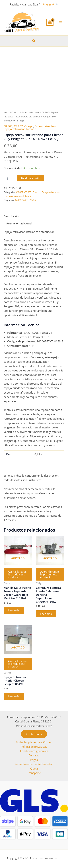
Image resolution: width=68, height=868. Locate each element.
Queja (34, 768)
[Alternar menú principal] (61, 22)
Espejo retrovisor (31, 112)
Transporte (34, 773)
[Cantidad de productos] (9, 179)
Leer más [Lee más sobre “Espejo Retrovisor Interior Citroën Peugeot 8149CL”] (14, 696)
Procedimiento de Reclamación (34, 764)
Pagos (34, 760)
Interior (31, 129)
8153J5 (32, 200)
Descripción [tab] (11, 216)
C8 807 (45, 112)
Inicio (7, 112)
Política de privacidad (34, 747)
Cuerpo (15, 112)
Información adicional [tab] (18, 223)
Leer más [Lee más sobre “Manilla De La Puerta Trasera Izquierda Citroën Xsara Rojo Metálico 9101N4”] (14, 610)
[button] (34, 41)
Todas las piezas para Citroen (34, 742)
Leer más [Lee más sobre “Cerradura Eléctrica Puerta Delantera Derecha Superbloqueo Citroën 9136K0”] (46, 614)
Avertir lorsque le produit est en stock (17, 574)
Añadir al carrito (30, 178)
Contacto (34, 755)
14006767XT (21, 200)
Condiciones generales (34, 751)
